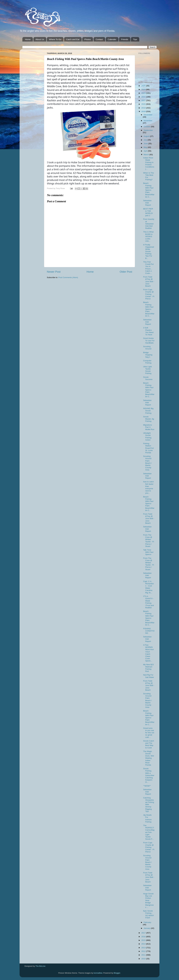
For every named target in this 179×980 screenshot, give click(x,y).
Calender (112, 39)
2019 (144, 108)
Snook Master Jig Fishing (149, 419)
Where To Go (55, 39)
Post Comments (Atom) (68, 277)
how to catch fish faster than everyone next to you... (149, 487)
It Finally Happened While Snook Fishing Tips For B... (149, 252)
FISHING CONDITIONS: (149, 631)
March (146, 155)
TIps (135, 39)
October (147, 127)
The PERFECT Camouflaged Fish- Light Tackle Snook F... (149, 832)
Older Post (126, 272)
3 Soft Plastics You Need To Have (148, 331)
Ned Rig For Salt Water (149, 676)
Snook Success (148, 378)
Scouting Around (147, 348)
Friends (125, 39)
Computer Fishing (147, 362)
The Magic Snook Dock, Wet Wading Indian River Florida (149, 758)
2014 (144, 944)
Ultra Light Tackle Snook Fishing (148, 370)
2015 (144, 940)
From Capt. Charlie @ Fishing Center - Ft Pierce (149, 294)
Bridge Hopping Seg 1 (148, 355)
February (147, 922)
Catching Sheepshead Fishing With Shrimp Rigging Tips (149, 805)
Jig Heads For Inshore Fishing (147, 818)
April (146, 151)
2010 (144, 959)
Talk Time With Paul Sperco (148, 552)
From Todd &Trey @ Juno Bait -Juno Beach (149, 281)
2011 (144, 955)
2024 (144, 89)
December (148, 115)
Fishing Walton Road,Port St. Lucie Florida (149, 448)
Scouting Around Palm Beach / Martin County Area (147, 463)
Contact (99, 39)
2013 (144, 948)
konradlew (98, 973)
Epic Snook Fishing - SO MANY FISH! (149, 914)
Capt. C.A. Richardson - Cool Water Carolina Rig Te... (149, 587)
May (146, 147)
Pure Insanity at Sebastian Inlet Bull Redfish (149, 224)
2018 (144, 111)
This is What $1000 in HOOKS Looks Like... (148, 236)
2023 (144, 93)
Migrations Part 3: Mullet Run (149, 427)
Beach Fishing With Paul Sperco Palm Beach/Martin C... (149, 190)
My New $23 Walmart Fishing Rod (148, 668)
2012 (144, 951)
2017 (144, 933)
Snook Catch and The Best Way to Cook (149, 744)
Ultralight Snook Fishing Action (147, 436)
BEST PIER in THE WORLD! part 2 (148, 212)
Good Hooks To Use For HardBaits (149, 340)
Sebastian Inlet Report (147, 203)
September (148, 130)
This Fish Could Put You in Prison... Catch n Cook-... (148, 268)
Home (28, 39)
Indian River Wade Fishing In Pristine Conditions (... (149, 163)
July (146, 140)
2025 (144, 86)
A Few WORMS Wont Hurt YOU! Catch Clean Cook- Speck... (149, 653)
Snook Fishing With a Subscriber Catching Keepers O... (149, 775)
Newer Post (54, 272)
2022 (144, 97)
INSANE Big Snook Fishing (148, 411)
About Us (40, 39)
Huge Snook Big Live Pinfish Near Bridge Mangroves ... (148, 900)
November (148, 121)
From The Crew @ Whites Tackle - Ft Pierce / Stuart (149, 541)
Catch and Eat (73, 39)
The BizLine (40, 966)
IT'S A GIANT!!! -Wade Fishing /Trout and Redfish (149, 602)
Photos (88, 39)
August (147, 136)
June (146, 144)
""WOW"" (147, 786)
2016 (144, 937)
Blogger (117, 973)
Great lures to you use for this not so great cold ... (149, 733)
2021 (144, 100)
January (147, 928)
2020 (144, 104)
